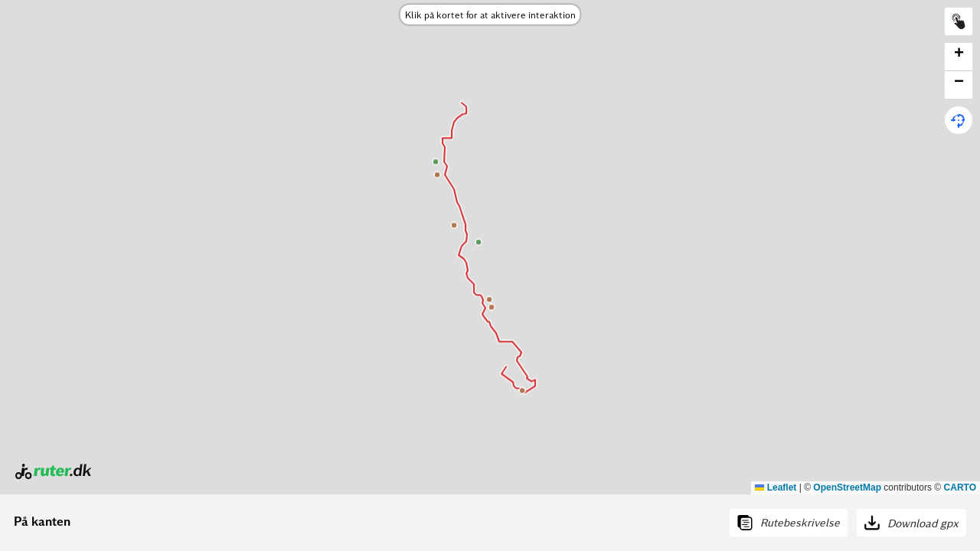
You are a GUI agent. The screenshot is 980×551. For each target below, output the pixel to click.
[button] (959, 57)
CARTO (960, 487)
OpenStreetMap (847, 487)
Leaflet (776, 487)
